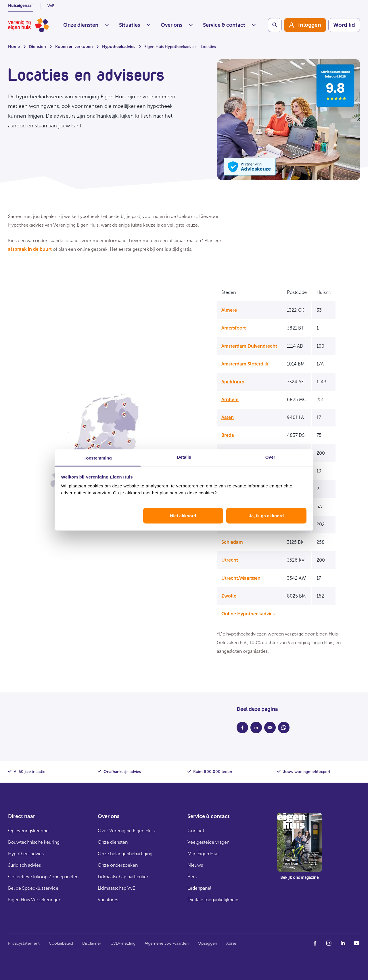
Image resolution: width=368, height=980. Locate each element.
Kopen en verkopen (74, 47)
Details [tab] (184, 457)
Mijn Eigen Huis (203, 854)
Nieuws (195, 865)
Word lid (344, 25)
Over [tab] (270, 457)
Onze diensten (86, 25)
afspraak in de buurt (30, 249)
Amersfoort (234, 328)
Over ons (177, 25)
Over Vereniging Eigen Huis (126, 831)
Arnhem (230, 400)
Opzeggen (207, 943)
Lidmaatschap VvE (116, 888)
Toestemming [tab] (98, 458)
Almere (229, 310)
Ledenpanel (199, 888)
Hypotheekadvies (119, 47)
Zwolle (229, 596)
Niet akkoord (183, 515)
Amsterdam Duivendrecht (249, 346)
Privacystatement (24, 943)
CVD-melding (123, 943)
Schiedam (232, 542)
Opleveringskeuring (28, 831)
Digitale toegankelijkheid (213, 900)
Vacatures (108, 900)
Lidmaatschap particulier (123, 877)
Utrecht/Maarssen (241, 578)
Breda (228, 435)
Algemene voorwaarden (167, 943)
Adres (231, 943)
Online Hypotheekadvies (248, 614)
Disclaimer (92, 943)
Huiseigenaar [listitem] (21, 6)
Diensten (38, 47)
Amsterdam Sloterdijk (245, 364)
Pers (192, 877)
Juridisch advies (24, 865)
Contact (196, 831)
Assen (228, 417)
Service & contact (229, 25)
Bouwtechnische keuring (34, 842)
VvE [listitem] (51, 6)
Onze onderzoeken (118, 865)
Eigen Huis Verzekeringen (35, 900)
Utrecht (230, 560)
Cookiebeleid (61, 943)
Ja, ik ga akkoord (267, 515)
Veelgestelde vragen (208, 842)
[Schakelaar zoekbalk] (275, 25)
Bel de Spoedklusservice (33, 888)
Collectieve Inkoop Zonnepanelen (43, 877)
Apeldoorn (233, 382)
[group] (305, 25)
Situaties (135, 25)
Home (14, 47)
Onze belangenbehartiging (125, 854)
